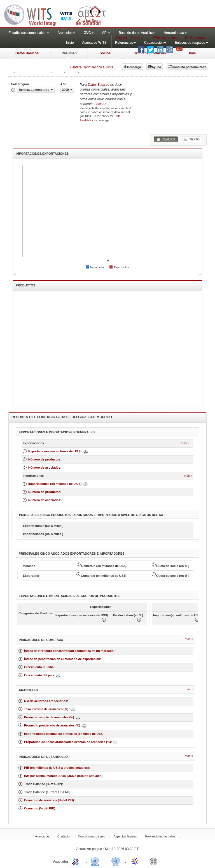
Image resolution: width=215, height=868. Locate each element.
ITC (76, 861)
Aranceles (66, 33)
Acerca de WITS (94, 43)
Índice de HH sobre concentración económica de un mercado (69, 651)
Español (137, 38)
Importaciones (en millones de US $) (55, 484)
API (106, 33)
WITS (56, 14)
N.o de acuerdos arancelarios (45, 701)
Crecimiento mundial (39, 667)
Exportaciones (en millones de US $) (55, 451)
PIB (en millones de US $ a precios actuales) (56, 768)
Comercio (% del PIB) (40, 808)
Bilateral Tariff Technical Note (92, 67)
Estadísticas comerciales (29, 33)
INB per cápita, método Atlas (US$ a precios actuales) (63, 776)
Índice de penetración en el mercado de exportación (62, 659)
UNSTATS (116, 861)
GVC (89, 33)
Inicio (70, 43)
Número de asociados (44, 467)
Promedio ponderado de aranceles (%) (52, 725)
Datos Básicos (27, 53)
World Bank (155, 861)
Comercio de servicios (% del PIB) (49, 800)
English (121, 38)
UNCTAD (96, 861)
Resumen (69, 53)
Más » (185, 443)
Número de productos (44, 459)
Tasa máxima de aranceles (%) (47, 709)
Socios (105, 53)
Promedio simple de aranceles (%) (49, 717)
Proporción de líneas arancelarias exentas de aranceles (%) (67, 742)
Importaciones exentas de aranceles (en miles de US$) (64, 734)
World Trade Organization (135, 861)
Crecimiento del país (39, 675)
